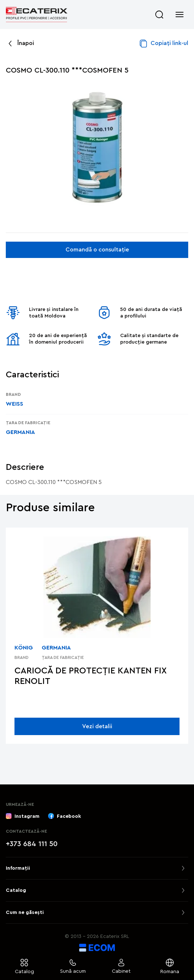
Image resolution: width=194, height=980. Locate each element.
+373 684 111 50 (32, 844)
